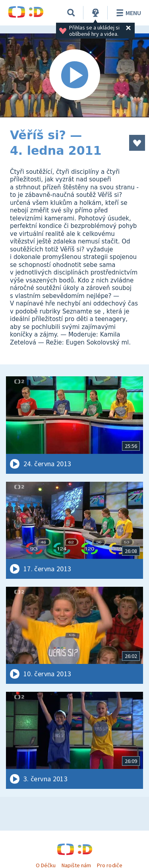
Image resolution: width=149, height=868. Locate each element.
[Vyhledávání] (71, 13)
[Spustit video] (74, 75)
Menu (127, 13)
